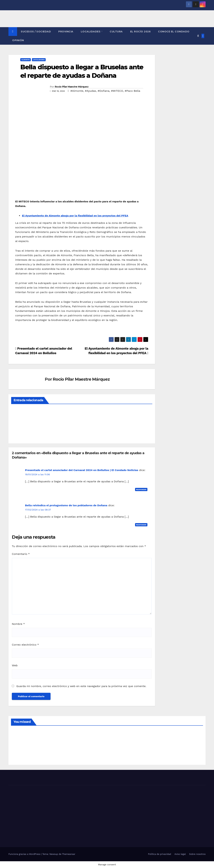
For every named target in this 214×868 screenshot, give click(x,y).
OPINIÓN (18, 40)
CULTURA (116, 32)
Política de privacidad (160, 854)
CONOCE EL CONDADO (174, 32)
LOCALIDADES (91, 32)
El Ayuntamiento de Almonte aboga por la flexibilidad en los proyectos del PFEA (75, 216)
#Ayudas (90, 91)
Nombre (18, 624)
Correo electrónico (25, 645)
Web (15, 665)
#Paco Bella (133, 91)
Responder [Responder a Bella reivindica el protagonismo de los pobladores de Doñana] (141, 525)
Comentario (21, 554)
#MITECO (117, 91)
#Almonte (77, 91)
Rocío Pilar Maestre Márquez (72, 87)
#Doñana (104, 91)
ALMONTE (26, 60)
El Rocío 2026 (140, 32)
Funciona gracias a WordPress (25, 854)
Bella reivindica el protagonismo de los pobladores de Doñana (66, 505)
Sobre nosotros (197, 854)
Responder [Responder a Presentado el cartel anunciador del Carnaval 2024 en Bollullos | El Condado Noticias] (141, 489)
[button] (198, 36)
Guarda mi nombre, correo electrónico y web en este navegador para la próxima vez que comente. (81, 686)
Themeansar (69, 854)
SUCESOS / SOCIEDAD (36, 32)
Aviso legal (180, 854)
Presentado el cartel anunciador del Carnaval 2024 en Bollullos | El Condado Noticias (82, 470)
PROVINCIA (66, 32)
